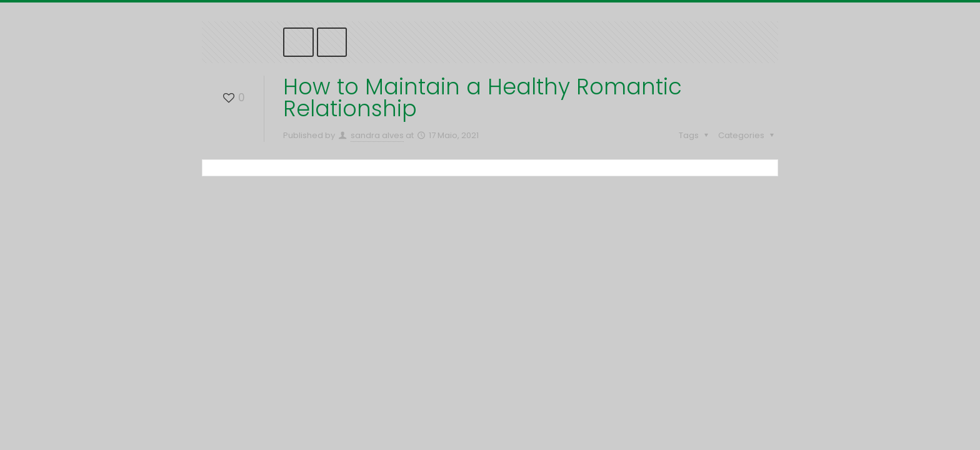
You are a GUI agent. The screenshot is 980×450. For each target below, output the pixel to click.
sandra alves (377, 135)
